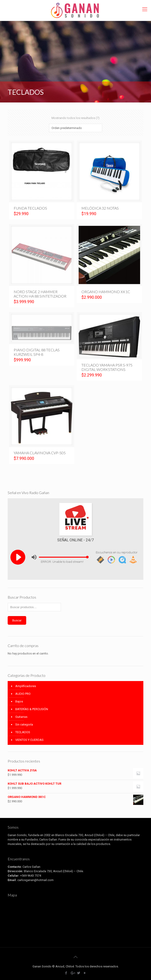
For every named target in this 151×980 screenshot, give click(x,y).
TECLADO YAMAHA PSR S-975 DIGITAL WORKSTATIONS (107, 367)
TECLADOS (23, 732)
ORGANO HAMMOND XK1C (106, 292)
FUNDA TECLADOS (30, 208)
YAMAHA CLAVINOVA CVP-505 (40, 453)
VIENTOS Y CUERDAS (29, 740)
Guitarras (21, 717)
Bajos (19, 701)
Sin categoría (24, 724)
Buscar (17, 620)
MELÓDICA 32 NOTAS (100, 208)
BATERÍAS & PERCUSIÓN (32, 709)
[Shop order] (76, 128)
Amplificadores (26, 686)
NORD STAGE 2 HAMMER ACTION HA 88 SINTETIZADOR (40, 294)
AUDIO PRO (23, 694)
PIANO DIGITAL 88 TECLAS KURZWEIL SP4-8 (37, 352)
